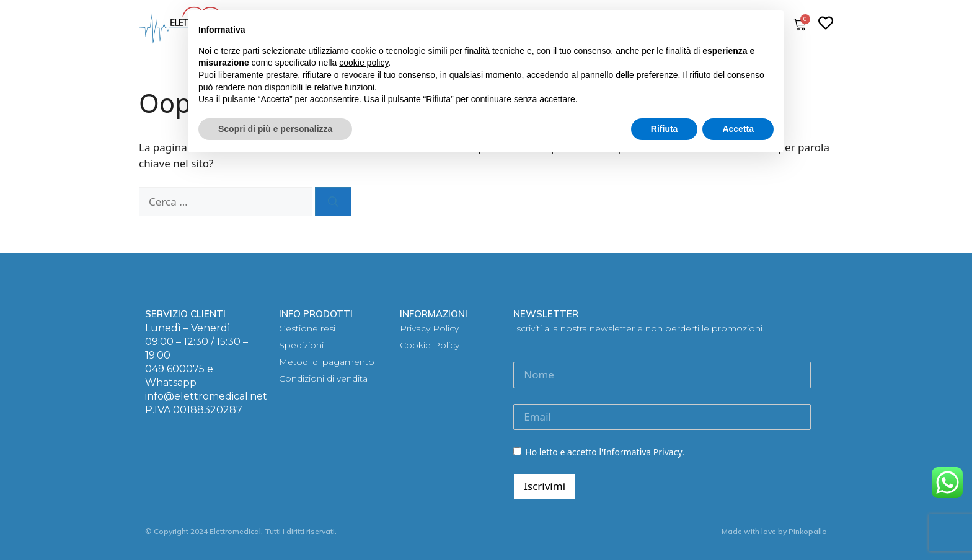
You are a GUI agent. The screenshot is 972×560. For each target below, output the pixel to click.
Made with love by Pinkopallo (774, 531)
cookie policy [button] (364, 63)
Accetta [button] (738, 129)
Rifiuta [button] (665, 129)
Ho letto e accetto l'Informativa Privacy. (599, 452)
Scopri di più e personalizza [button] (275, 129)
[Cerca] (333, 202)
